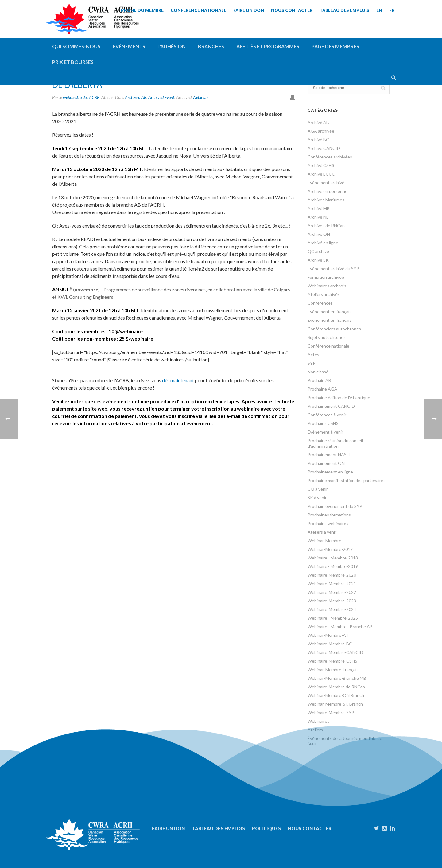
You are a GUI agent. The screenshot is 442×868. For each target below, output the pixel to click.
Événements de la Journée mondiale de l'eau (345, 741)
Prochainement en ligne (330, 472)
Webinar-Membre (324, 541)
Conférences (320, 303)
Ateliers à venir (322, 532)
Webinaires (318, 721)
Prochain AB (319, 380)
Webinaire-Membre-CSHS (332, 661)
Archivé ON (319, 234)
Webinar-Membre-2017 (330, 549)
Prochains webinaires (328, 523)
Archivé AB (318, 122)
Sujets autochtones (327, 337)
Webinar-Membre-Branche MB (337, 678)
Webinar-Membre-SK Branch (335, 704)
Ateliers (315, 730)
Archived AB (136, 97)
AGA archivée (321, 131)
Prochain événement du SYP (335, 506)
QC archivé (318, 251)
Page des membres (335, 46)
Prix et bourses (73, 62)
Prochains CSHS (323, 423)
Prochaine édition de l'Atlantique (339, 397)
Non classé (318, 372)
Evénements (129, 46)
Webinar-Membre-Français (333, 669)
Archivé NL (318, 217)
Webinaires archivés (327, 286)
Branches (211, 46)
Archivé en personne (328, 191)
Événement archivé (326, 183)
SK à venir (317, 498)
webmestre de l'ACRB (81, 97)
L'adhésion (172, 46)
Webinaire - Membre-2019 (333, 566)
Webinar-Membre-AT (328, 635)
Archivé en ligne (323, 243)
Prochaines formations (329, 515)
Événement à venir (325, 432)
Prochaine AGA (322, 389)
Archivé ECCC (321, 174)
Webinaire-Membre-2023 (332, 601)
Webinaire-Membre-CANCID (335, 652)
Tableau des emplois (218, 828)
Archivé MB (319, 208)
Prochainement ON (326, 463)
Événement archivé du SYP (333, 269)
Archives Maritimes (326, 200)
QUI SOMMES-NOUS (76, 46)
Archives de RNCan (326, 226)
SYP (312, 363)
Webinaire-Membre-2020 (332, 575)
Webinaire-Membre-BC (330, 644)
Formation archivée (326, 277)
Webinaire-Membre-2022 (332, 592)
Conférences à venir (327, 415)
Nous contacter (310, 828)
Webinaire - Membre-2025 (333, 618)
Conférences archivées (330, 157)
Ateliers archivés (324, 294)
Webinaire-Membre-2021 (332, 584)
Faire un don (168, 828)
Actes (313, 354)
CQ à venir (318, 489)
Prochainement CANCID (331, 406)
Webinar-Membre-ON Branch (336, 695)
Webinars (200, 97)
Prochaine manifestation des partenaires (347, 480)
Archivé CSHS (321, 165)
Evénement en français (330, 311)
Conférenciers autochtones (334, 329)
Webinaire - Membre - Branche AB (340, 627)
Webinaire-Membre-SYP (331, 712)
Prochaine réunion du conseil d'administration (335, 443)
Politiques (266, 828)
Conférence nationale (328, 346)
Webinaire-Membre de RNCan (336, 687)
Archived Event (161, 97)
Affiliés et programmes (268, 46)
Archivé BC (318, 140)
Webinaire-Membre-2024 (332, 609)
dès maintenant (178, 380)
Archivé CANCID (324, 148)
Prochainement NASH (329, 455)
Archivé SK (318, 260)
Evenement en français (330, 320)
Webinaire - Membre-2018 (333, 558)
